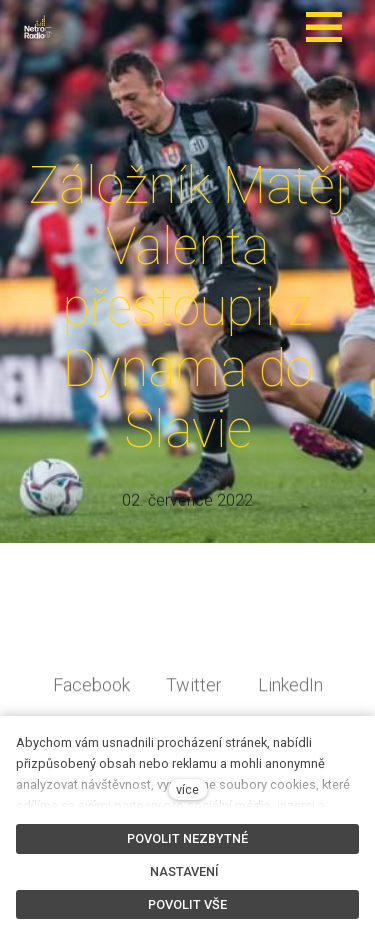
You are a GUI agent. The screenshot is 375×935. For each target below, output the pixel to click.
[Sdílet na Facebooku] (91, 698)
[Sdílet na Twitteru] (194, 698)
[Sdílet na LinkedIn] (290, 698)
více (187, 789)
